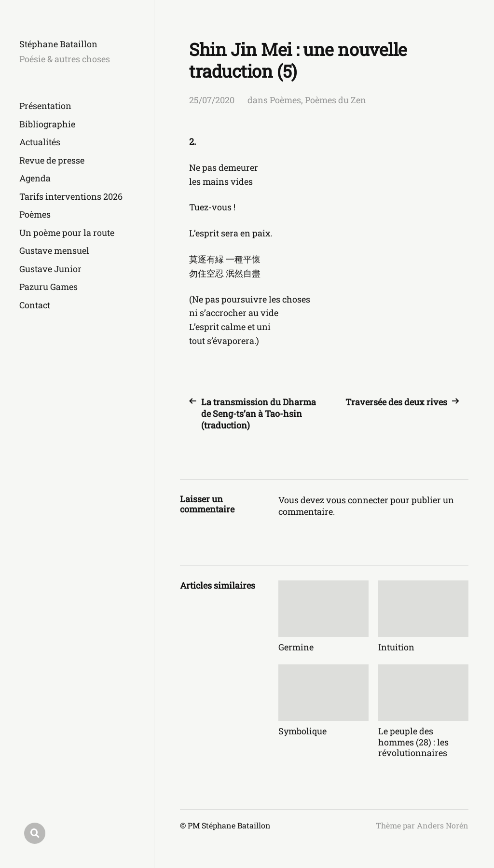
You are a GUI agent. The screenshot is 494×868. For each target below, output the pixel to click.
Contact (35, 305)
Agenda (35, 178)
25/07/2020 (212, 100)
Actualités (40, 142)
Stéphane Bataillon (58, 44)
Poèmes (35, 214)
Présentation (45, 106)
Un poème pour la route (67, 233)
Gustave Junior (50, 269)
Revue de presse (52, 160)
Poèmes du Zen (336, 100)
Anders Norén (443, 825)
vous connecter (357, 500)
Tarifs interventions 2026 (71, 196)
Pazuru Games (48, 287)
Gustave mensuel (54, 250)
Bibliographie (47, 124)
